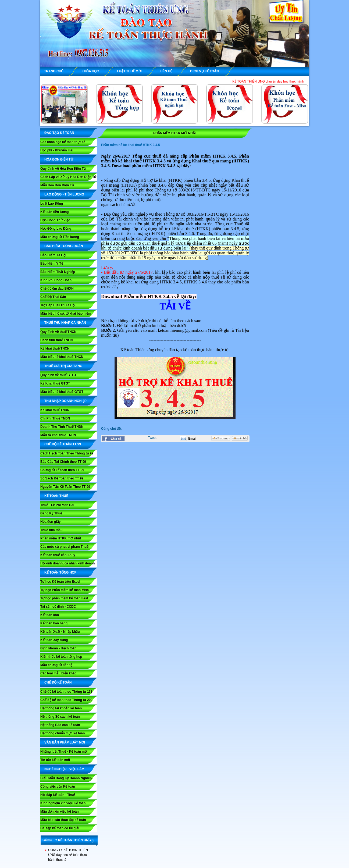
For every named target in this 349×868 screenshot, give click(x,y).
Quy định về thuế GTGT (58, 375)
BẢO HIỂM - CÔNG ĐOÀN (64, 246)
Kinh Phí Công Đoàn (56, 280)
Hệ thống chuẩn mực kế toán (63, 733)
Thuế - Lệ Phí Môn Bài (57, 505)
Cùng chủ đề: (111, 429)
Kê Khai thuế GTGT (55, 383)
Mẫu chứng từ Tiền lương (60, 237)
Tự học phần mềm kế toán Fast (64, 598)
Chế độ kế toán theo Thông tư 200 (66, 700)
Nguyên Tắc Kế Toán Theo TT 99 (65, 487)
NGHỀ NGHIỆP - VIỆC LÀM (64, 769)
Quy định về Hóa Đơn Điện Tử (63, 169)
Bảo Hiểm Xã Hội (53, 255)
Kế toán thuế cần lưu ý (58, 555)
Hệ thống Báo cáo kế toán (60, 725)
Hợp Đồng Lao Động (56, 229)
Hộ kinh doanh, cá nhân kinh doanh (67, 563)
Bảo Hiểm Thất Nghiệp (58, 272)
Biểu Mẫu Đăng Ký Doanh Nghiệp (66, 778)
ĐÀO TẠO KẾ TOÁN (59, 133)
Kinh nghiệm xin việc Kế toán (63, 803)
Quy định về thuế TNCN (58, 332)
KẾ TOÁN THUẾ (56, 496)
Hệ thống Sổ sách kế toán (60, 717)
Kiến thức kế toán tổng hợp (61, 657)
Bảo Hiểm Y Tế (52, 264)
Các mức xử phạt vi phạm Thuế (64, 547)
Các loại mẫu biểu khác (58, 673)
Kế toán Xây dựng (54, 640)
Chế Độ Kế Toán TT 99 (63, 444)
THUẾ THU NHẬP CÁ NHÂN (65, 323)
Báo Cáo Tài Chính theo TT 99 (63, 462)
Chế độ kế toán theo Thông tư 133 (66, 692)
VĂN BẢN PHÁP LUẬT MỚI (65, 742)
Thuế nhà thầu (51, 530)
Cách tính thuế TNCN (56, 340)
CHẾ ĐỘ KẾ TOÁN (58, 682)
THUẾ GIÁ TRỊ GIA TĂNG (63, 366)
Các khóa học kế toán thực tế (63, 142)
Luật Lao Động (52, 204)
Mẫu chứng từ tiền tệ (56, 665)
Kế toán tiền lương (55, 212)
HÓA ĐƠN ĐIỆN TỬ (59, 159)
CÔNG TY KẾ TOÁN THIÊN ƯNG (67, 840)
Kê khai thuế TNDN (55, 410)
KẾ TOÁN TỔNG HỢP (60, 572)
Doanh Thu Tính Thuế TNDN (62, 427)
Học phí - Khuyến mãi (57, 150)
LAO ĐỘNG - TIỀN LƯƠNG (64, 194)
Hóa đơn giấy (50, 522)
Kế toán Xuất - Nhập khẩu (60, 632)
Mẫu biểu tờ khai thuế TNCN (62, 357)
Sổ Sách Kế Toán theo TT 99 (62, 478)
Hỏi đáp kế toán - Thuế (58, 795)
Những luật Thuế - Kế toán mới (64, 752)
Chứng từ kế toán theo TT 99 (62, 470)
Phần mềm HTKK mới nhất (61, 538)
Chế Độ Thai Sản (53, 297)
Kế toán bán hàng (54, 623)
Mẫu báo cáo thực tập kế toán (63, 820)
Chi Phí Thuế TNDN (55, 418)
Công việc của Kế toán (58, 787)
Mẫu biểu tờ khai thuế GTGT (62, 392)
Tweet (152, 438)
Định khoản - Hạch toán (58, 648)
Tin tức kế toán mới (55, 760)
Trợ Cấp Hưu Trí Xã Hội (58, 305)
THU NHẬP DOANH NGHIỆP (65, 401)
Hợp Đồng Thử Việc (55, 220)
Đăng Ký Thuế (51, 513)
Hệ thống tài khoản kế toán (61, 708)
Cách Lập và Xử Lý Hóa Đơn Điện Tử (68, 177)
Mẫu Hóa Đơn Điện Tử (57, 185)
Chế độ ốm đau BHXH (57, 289)
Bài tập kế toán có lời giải (60, 828)
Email (192, 439)
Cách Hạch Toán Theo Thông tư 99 (67, 453)
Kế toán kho (50, 615)
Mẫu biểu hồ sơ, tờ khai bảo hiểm (66, 314)
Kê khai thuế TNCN (55, 348)
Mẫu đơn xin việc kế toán (60, 812)
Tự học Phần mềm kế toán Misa (65, 590)
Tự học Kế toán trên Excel (60, 582)
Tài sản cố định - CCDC (58, 607)
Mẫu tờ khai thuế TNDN (58, 435)
